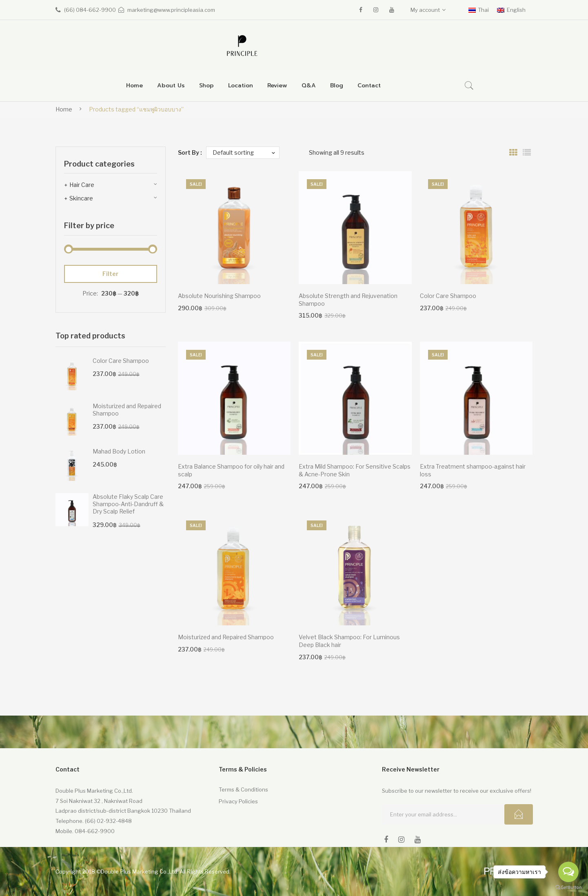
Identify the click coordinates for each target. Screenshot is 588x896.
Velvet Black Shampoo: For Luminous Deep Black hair (349, 641)
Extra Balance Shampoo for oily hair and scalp (231, 470)
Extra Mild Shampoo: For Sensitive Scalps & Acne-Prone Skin (355, 470)
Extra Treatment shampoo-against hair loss (473, 470)
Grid (513, 153)
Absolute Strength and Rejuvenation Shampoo (348, 300)
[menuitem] (134, 86)
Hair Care (82, 185)
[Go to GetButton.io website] (568, 888)
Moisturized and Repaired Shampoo (226, 637)
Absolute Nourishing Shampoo (219, 296)
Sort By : (190, 152)
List (527, 153)
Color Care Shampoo (448, 296)
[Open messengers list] (568, 872)
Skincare (81, 198)
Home (64, 109)
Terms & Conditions (243, 789)
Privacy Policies (238, 801)
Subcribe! (519, 814)
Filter (110, 274)
